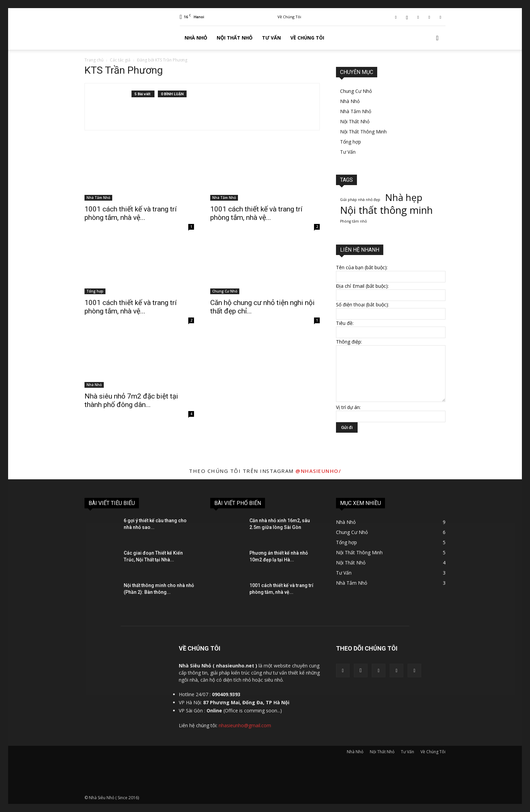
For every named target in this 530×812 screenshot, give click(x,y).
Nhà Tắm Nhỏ (98, 198)
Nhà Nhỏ (196, 38)
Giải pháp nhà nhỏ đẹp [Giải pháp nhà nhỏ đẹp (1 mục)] (360, 200)
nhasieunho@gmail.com (245, 725)
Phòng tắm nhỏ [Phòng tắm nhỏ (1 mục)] (353, 221)
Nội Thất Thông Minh (363, 132)
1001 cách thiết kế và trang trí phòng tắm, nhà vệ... (131, 213)
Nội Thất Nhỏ (235, 38)
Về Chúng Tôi (289, 17)
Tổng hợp (95, 291)
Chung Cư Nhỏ (225, 291)
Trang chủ (94, 60)
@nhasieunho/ (318, 471)
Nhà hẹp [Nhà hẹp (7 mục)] (404, 197)
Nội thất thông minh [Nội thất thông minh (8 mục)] (386, 210)
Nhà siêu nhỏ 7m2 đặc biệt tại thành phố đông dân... (131, 400)
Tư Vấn (271, 38)
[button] (437, 38)
